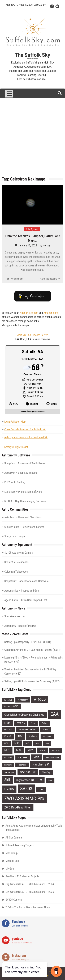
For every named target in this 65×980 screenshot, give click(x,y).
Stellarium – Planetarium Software (23, 492)
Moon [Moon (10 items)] (43, 750)
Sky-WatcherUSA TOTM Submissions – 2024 (30, 884)
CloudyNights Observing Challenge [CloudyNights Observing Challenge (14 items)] (24, 715)
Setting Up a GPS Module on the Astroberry (28, 681)
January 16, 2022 (28, 245)
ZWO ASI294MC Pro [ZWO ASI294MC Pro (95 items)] (24, 798)
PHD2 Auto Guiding (15, 482)
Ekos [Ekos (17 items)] (7, 723)
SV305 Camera (14, 900)
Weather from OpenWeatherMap (32, 411)
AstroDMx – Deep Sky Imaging (21, 473)
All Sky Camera (14, 838)
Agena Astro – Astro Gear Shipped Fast (26, 600)
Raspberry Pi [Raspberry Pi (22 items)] (41, 764)
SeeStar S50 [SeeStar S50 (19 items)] (28, 772)
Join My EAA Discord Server (32, 335)
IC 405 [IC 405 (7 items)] (46, 730)
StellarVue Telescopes (16, 562)
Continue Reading (49, 279)
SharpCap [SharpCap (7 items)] (46, 772)
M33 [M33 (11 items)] (17, 743)
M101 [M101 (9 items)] (30, 750)
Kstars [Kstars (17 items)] (33, 736)
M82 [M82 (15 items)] (19, 750)
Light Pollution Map (15, 422)
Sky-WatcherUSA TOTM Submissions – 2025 (30, 892)
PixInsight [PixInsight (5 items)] (8, 765)
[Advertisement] (32, 140)
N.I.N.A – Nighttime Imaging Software (25, 501)
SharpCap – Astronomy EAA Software (25, 463)
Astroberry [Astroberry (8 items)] (23, 700)
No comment (17, 279)
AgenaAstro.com (29, 313)
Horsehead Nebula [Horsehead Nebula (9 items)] (28, 729)
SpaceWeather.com (15, 616)
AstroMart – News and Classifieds (23, 517)
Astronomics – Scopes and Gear (22, 591)
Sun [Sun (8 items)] (50, 780)
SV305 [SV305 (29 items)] (9, 789)
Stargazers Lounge (15, 536)
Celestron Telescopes (16, 572)
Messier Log (12, 861)
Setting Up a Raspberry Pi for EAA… (23, 642)
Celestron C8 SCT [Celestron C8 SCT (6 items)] (11, 706)
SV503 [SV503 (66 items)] (26, 789)
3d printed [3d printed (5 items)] (8, 700)
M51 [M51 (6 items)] (37, 743)
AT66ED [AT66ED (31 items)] (40, 699)
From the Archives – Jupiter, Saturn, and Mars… (33, 238)
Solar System (32, 229)
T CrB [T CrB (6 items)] (41, 790)
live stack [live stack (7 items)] (47, 737)
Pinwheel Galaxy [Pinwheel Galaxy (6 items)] (52, 758)
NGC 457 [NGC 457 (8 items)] (56, 750)
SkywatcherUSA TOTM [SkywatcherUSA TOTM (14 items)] (29, 780)
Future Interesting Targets (20, 845)
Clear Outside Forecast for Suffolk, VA (25, 429)
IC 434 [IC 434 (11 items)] (8, 737)
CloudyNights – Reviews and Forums (24, 527)
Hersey (46, 245)
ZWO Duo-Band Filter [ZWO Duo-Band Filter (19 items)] (18, 807)
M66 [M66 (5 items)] (47, 743)
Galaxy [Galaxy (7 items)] (45, 723)
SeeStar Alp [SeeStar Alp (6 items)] (9, 772)
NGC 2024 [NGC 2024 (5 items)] (8, 758)
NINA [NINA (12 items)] (36, 757)
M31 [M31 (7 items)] (6, 743)
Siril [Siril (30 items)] (7, 780)
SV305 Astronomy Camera (19, 553)
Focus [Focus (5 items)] (33, 723)
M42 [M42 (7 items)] (27, 743)
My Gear (10, 869)
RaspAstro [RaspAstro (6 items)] (22, 765)
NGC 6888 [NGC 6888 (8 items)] (23, 757)
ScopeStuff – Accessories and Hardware (26, 581)
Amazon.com (51, 313)
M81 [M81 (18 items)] (7, 750)
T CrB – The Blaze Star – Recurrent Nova (28, 907)
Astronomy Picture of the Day (20, 626)
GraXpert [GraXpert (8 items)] (8, 730)
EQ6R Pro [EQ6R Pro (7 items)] (21, 723)
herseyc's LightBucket (16, 447)
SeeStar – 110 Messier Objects (22, 876)
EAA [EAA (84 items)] (55, 714)
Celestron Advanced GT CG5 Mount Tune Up (28, 650)
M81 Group (12, 853)
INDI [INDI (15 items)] (20, 736)
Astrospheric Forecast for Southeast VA (26, 437)
